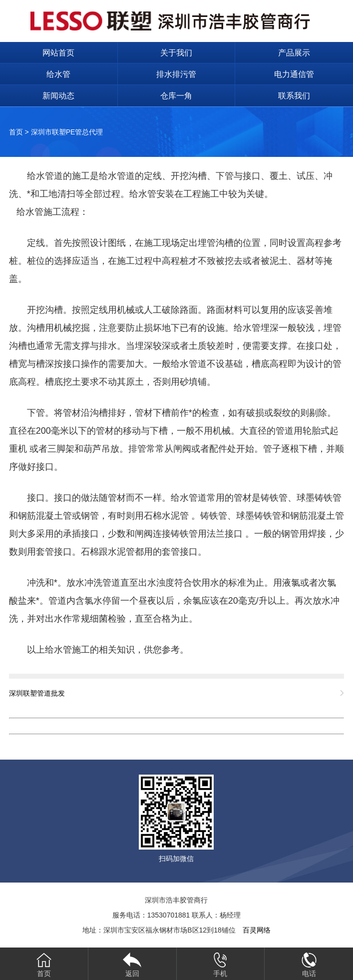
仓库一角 (176, 96)
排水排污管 (176, 74)
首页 (16, 132)
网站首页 (58, 53)
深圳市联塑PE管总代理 (67, 132)
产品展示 (294, 53)
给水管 (58, 74)
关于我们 (176, 53)
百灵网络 (257, 930)
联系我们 (294, 96)
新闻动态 (58, 96)
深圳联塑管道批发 (37, 693)
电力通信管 (294, 74)
